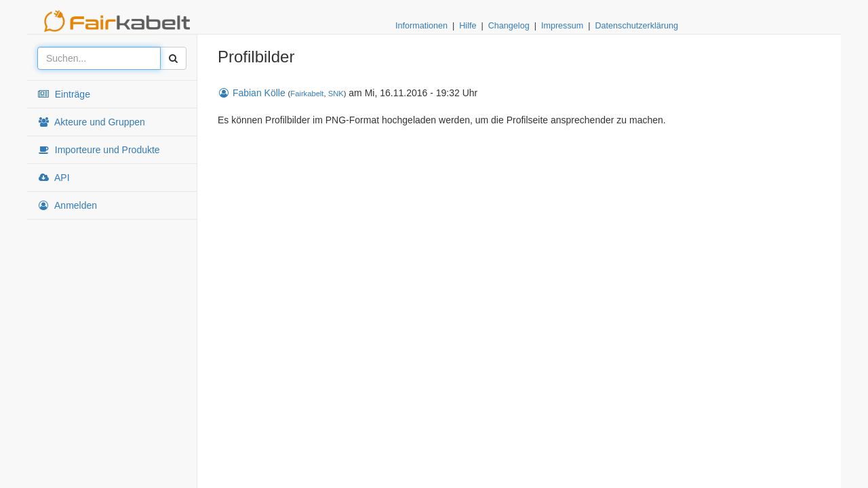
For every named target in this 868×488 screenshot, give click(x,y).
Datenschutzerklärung (636, 26)
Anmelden (67, 205)
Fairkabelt (307, 94)
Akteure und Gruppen (91, 122)
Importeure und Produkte (99, 150)
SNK (336, 94)
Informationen (421, 26)
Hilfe (468, 26)
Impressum (562, 26)
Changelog (509, 26)
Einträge (64, 94)
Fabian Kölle (252, 93)
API (54, 178)
